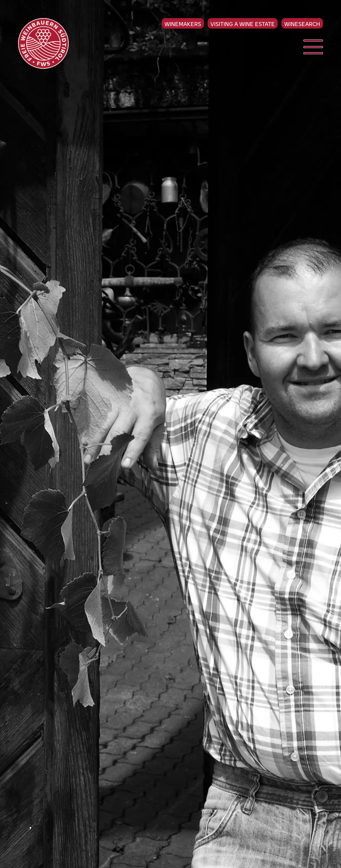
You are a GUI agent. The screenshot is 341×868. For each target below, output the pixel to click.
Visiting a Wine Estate (243, 24)
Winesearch (302, 24)
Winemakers (183, 24)
